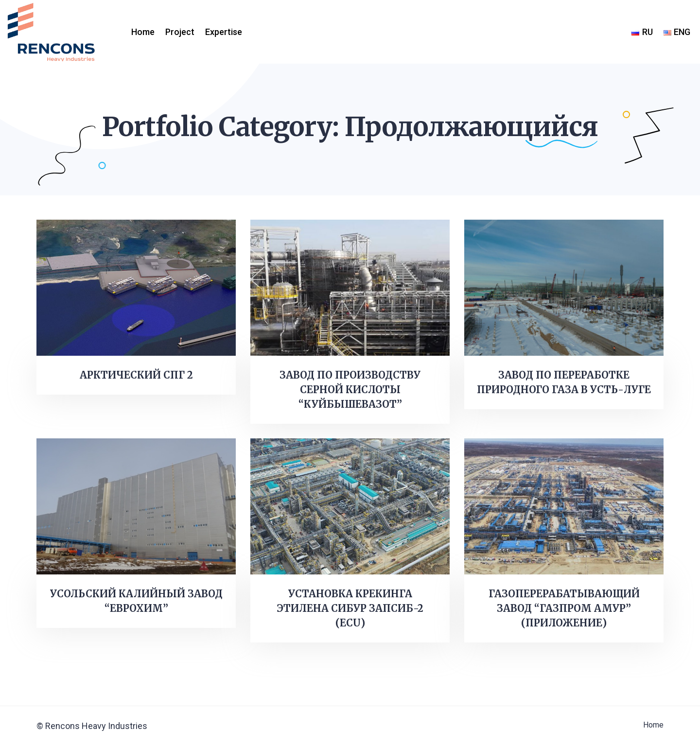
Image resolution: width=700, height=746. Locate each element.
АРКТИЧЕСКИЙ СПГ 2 (136, 375)
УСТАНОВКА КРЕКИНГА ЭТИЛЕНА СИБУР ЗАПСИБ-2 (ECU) (350, 608)
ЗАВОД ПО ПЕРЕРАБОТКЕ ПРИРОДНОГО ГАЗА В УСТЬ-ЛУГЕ (564, 382)
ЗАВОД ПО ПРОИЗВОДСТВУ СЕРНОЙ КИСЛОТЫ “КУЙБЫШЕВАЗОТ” (350, 390)
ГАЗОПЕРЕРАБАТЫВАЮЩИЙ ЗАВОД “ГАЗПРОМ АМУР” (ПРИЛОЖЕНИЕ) (564, 608)
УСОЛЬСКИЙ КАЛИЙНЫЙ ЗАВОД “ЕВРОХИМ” (136, 601)
